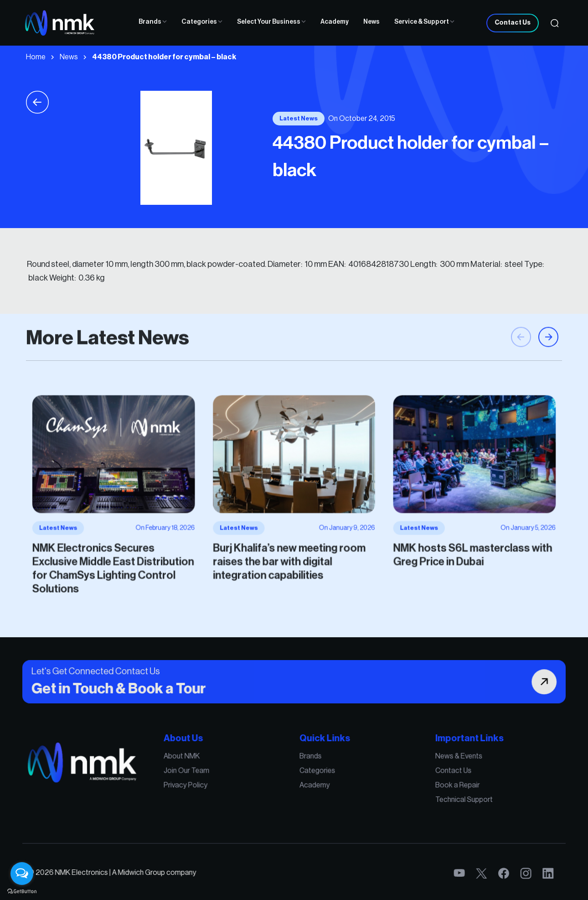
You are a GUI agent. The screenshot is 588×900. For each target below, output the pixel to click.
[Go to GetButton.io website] (22, 891)
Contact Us (513, 23)
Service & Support (424, 22)
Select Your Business (271, 22)
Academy (335, 22)
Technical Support (406, 801)
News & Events (402, 772)
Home (36, 57)
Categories (202, 22)
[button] (548, 375)
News (371, 22)
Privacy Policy (222, 791)
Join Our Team (223, 781)
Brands (153, 22)
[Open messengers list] (22, 874)
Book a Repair (402, 791)
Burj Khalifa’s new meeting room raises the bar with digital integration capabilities (291, 539)
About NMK (220, 772)
